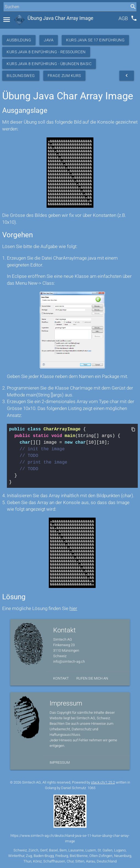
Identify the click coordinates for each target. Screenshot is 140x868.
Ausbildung (19, 40)
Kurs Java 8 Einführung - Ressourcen (46, 52)
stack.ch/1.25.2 (103, 782)
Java (49, 40)
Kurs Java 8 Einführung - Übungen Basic (49, 64)
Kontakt (61, 678)
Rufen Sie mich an (92, 678)
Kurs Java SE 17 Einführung (95, 40)
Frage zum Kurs (64, 76)
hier (73, 609)
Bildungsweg (21, 76)
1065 (91, 788)
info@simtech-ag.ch (69, 661)
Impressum (60, 762)
